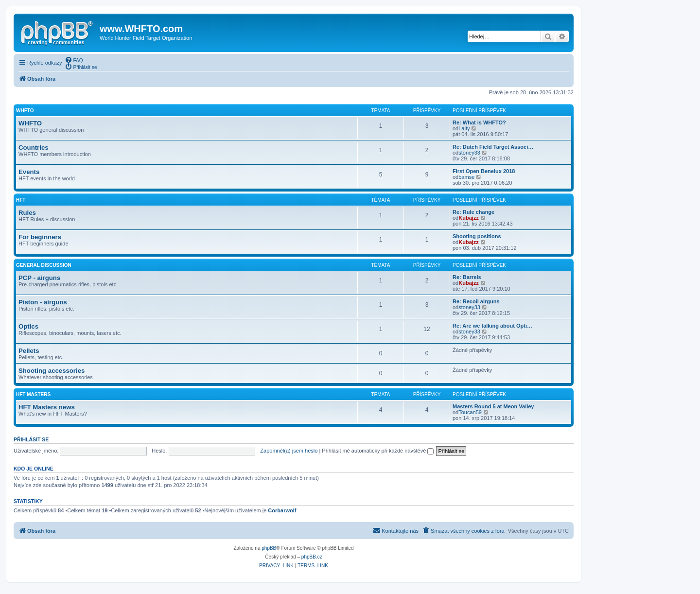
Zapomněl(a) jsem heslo (289, 451)
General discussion (44, 265)
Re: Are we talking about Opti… (492, 326)
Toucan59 (470, 412)
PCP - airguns (39, 278)
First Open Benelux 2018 (484, 171)
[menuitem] (74, 60)
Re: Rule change (473, 212)
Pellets (29, 351)
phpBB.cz (312, 557)
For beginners (40, 237)
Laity (464, 128)
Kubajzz (469, 218)
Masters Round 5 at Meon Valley (493, 406)
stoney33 (469, 153)
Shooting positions (477, 236)
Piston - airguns (43, 302)
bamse (466, 177)
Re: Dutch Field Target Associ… (493, 147)
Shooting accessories (52, 371)
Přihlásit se (31, 439)
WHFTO (25, 111)
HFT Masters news (47, 407)
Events (29, 172)
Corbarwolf (282, 510)
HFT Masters (33, 394)
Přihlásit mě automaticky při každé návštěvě (378, 451)
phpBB (269, 548)
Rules (27, 213)
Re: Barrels (467, 277)
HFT (21, 200)
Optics (28, 326)
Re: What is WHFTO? (479, 122)
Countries (34, 148)
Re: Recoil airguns (476, 301)
